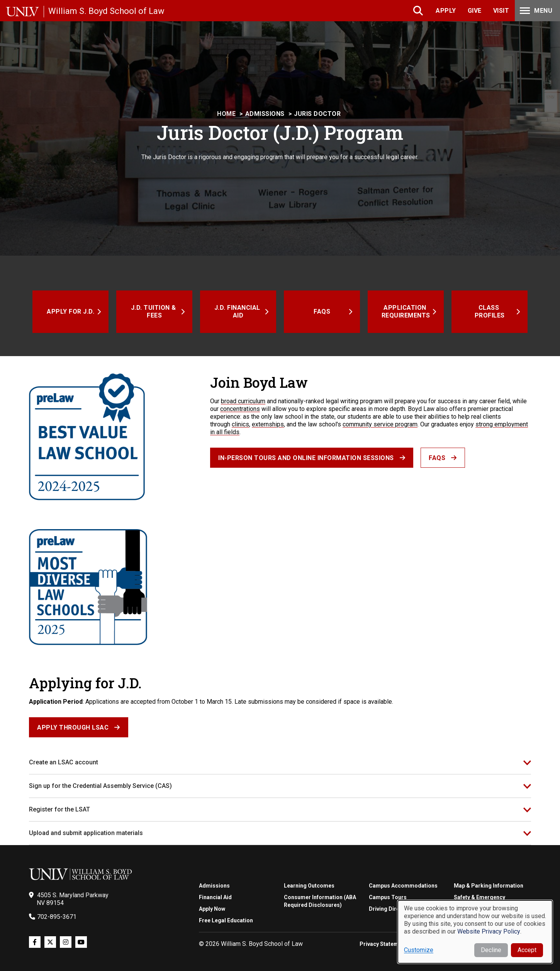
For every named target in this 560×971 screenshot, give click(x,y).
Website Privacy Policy (489, 931)
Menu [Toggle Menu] (535, 11)
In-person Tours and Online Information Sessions (306, 458)
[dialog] (475, 932)
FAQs (322, 312)
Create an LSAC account (64, 762)
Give (475, 11)
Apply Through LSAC (73, 727)
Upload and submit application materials (86, 833)
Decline (491, 950)
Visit (501, 11)
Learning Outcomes (309, 886)
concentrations (240, 409)
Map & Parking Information (489, 886)
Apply (446, 11)
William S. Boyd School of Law (106, 11)
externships (268, 424)
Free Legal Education (226, 920)
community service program (380, 424)
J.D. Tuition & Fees (154, 312)
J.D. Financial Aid (238, 312)
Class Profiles (490, 312)
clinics (240, 424)
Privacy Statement (383, 944)
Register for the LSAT (59, 809)
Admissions (265, 114)
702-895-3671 (57, 917)
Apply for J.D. (70, 312)
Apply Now (212, 909)
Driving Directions (392, 909)
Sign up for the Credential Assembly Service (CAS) (100, 786)
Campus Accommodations (403, 886)
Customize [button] (419, 950)
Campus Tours (388, 897)
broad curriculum (243, 401)
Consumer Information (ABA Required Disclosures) (320, 901)
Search (419, 11)
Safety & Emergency (479, 897)
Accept (527, 950)
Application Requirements (406, 312)
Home (226, 114)
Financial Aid (215, 897)
